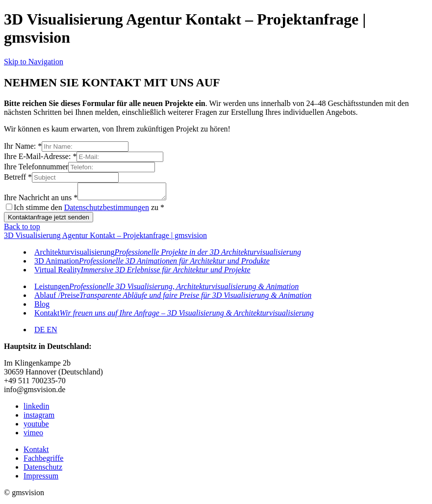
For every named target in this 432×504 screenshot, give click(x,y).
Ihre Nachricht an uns (41, 200)
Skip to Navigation (34, 62)
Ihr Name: (23, 146)
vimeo (33, 436)
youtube (36, 427)
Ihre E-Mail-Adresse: (40, 156)
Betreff (18, 177)
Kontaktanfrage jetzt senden (49, 220)
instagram (39, 418)
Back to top (22, 229)
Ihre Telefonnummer (36, 167)
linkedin (36, 409)
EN (52, 332)
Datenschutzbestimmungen (107, 210)
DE (40, 332)
